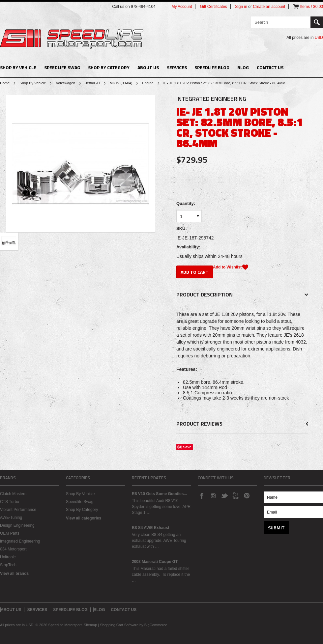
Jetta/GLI (92, 83)
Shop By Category (109, 67)
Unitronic (8, 557)
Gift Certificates (214, 7)
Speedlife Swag (62, 67)
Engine (148, 83)
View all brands (14, 574)
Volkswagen (65, 83)
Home (5, 83)
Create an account (269, 7)
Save (187, 447)
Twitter (224, 495)
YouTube (235, 495)
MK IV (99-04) (121, 83)
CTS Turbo (10, 502)
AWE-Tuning (11, 518)
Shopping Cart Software (119, 625)
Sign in (241, 7)
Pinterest (247, 495)
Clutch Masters (13, 494)
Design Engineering (17, 525)
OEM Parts (10, 533)
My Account (182, 7)
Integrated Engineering (20, 541)
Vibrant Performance (18, 510)
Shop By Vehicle (18, 67)
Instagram (213, 495)
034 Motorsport (13, 549)
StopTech (8, 565)
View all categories (84, 518)
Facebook (202, 495)
